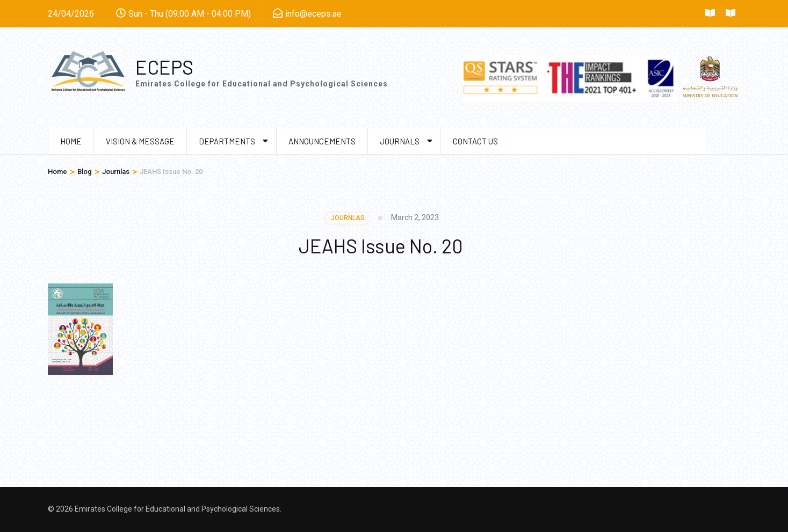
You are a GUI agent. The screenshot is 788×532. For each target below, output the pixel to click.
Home (71, 141)
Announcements (322, 141)
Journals (400, 141)
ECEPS (164, 67)
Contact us (475, 141)
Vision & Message (140, 141)
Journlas (348, 218)
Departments (227, 141)
